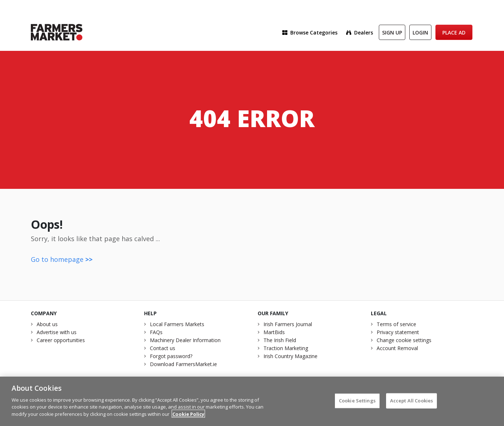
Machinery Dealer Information (185, 340)
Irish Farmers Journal (288, 324)
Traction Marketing (286, 348)
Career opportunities (61, 340)
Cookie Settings (357, 402)
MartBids (274, 332)
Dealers (360, 33)
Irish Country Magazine (290, 356)
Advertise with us (57, 332)
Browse (310, 33)
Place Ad (454, 33)
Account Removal (397, 348)
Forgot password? (171, 356)
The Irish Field (280, 340)
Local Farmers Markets (177, 324)
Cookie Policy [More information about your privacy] (188, 416)
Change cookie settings (404, 340)
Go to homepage (62, 259)
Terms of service (396, 324)
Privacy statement (398, 332)
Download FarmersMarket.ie (183, 364)
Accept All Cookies (411, 402)
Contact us (163, 348)
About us (47, 324)
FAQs (156, 332)
